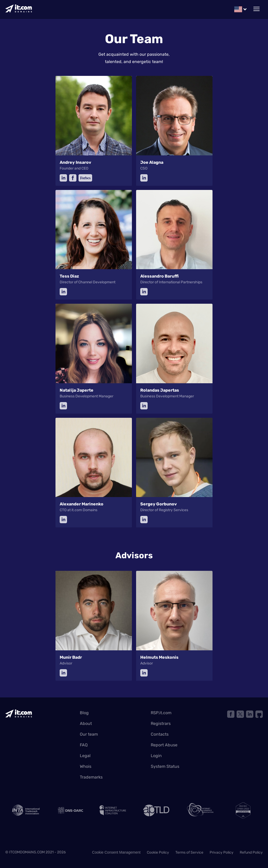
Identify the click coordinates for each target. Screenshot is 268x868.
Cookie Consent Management (116, 852)
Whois (86, 766)
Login (156, 756)
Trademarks (91, 777)
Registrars (161, 723)
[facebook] (73, 178)
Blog (84, 713)
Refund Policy (251, 852)
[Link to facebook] (231, 714)
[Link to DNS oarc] (69, 810)
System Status (165, 766)
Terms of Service (189, 852)
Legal (85, 756)
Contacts (160, 734)
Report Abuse (164, 745)
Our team (89, 734)
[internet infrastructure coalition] (112, 810)
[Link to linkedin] (250, 714)
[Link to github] (259, 714)
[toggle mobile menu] (256, 9)
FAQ (84, 745)
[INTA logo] (25, 810)
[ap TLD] (156, 810)
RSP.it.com (161, 713)
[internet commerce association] (199, 810)
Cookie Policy (158, 852)
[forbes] (85, 178)
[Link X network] (240, 714)
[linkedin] (63, 178)
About (86, 723)
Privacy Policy (222, 852)
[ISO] (243, 810)
